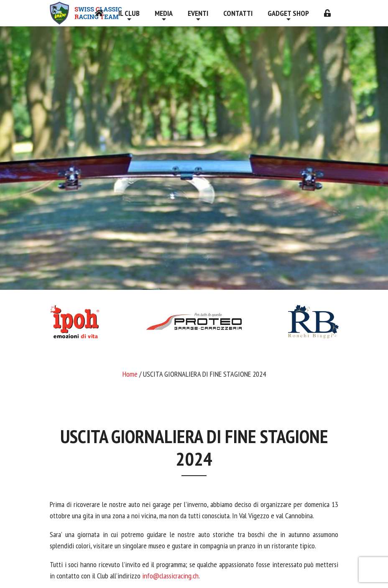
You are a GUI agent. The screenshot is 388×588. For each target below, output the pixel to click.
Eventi (198, 13)
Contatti (238, 13)
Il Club (129, 13)
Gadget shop (288, 13)
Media (164, 13)
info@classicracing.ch (170, 576)
